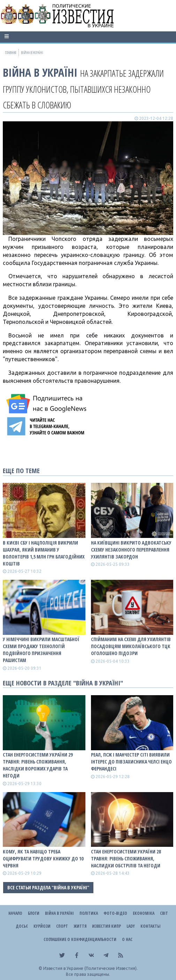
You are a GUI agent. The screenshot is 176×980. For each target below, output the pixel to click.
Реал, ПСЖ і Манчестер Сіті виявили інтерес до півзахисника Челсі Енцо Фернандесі (131, 762)
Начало (15, 913)
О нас (127, 939)
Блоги (34, 913)
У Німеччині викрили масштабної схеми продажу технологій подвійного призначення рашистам (41, 650)
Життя (80, 926)
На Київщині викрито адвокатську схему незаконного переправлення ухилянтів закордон (131, 550)
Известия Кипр (106, 926)
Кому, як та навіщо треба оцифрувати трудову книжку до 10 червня (43, 859)
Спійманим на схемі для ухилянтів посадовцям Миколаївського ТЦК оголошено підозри (131, 646)
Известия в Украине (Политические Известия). (90, 968)
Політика (89, 913)
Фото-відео (115, 913)
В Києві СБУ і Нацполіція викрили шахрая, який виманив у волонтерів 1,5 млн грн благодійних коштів (44, 553)
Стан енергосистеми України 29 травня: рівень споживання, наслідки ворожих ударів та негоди (38, 765)
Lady (131, 926)
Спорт (62, 926)
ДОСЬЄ (22, 926)
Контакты (150, 926)
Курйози (42, 926)
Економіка (144, 913)
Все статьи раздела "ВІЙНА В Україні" (48, 887)
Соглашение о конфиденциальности (80, 939)
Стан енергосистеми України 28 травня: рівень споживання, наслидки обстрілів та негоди (126, 859)
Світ (164, 913)
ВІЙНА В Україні (40, 72)
